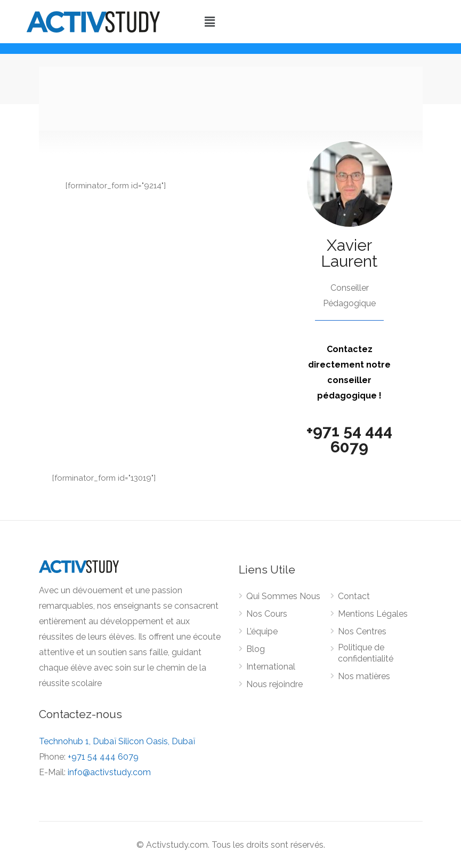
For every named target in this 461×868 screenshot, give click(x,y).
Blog (256, 649)
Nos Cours (267, 614)
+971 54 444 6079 (349, 439)
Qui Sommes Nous (283, 596)
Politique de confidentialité (366, 653)
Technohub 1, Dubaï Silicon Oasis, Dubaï (117, 741)
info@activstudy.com (109, 772)
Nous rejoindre (274, 684)
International (271, 667)
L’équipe (262, 631)
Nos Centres (362, 631)
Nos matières (364, 676)
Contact (354, 596)
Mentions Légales (373, 614)
